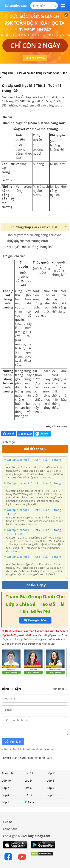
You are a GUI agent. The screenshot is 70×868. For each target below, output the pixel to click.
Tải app (31, 802)
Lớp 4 (6, 795)
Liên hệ (8, 822)
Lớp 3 (28, 795)
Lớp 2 (50, 795)
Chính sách (10, 829)
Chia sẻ (9, 434)
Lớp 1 (6, 802)
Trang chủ (8, 773)
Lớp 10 (6, 780)
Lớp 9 (28, 780)
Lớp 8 (50, 780)
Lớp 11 (51, 773)
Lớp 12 (29, 773)
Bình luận (25, 434)
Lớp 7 (6, 788)
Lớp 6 (28, 788)
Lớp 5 (50, 788)
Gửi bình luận (13, 742)
